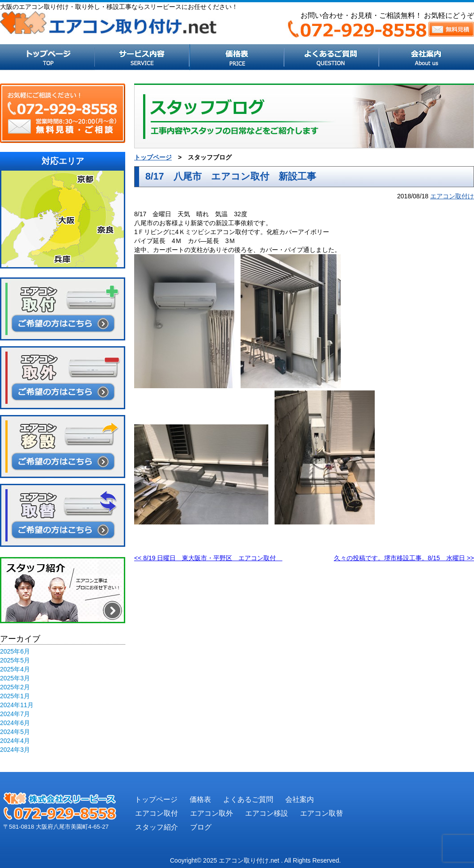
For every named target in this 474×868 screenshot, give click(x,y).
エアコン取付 (157, 813)
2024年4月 (15, 741)
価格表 (200, 799)
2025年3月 (15, 678)
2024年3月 (15, 750)
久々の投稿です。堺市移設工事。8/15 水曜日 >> (404, 558)
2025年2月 (15, 687)
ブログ (201, 827)
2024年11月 (17, 705)
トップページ (153, 157)
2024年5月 (15, 732)
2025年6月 (15, 651)
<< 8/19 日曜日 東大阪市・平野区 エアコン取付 (208, 558)
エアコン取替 (322, 813)
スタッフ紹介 (157, 827)
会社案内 (300, 799)
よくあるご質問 (248, 799)
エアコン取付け (452, 196)
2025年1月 (15, 696)
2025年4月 (15, 669)
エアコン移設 (267, 813)
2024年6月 (15, 723)
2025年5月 (15, 660)
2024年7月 (15, 714)
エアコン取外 (212, 813)
